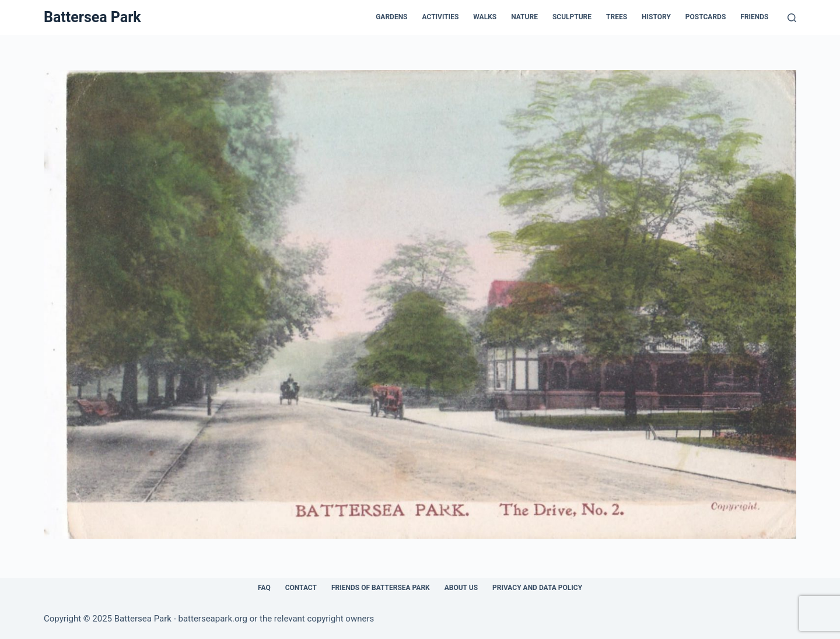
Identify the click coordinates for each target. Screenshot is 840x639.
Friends (754, 17)
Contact (301, 588)
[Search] (792, 18)
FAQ (264, 588)
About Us (461, 588)
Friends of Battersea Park (381, 588)
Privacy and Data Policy (537, 588)
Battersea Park (92, 17)
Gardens (391, 17)
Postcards (706, 17)
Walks (485, 17)
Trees (617, 17)
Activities (441, 17)
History (656, 17)
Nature (524, 17)
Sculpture (572, 17)
